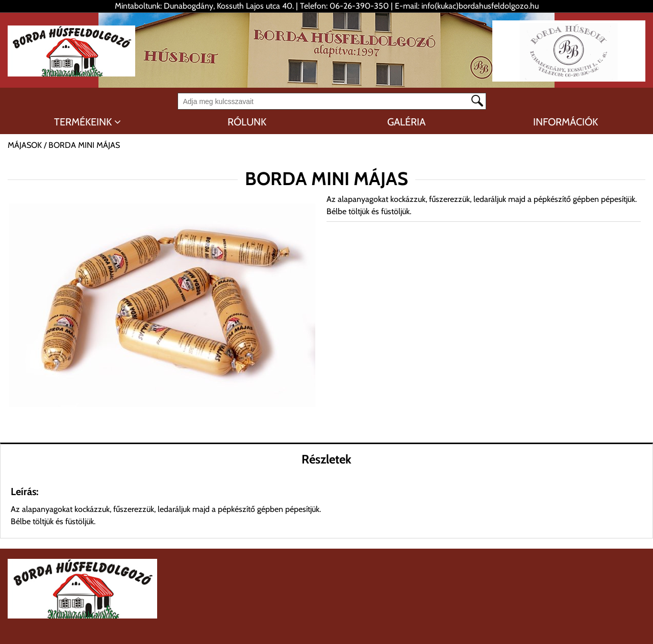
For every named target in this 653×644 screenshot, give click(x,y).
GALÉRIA (406, 122)
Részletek (326, 459)
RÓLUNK (247, 122)
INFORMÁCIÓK (566, 122)
